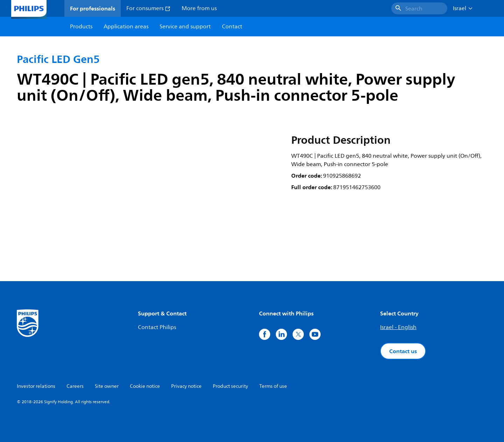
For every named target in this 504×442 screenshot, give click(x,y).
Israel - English (398, 327)
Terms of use (273, 386)
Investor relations (36, 386)
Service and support (185, 27)
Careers (75, 386)
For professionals (93, 8)
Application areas (126, 27)
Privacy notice (186, 386)
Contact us (403, 351)
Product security (230, 386)
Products (81, 27)
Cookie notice (145, 386)
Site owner (107, 386)
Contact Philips (157, 327)
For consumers (148, 8)
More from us (199, 8)
